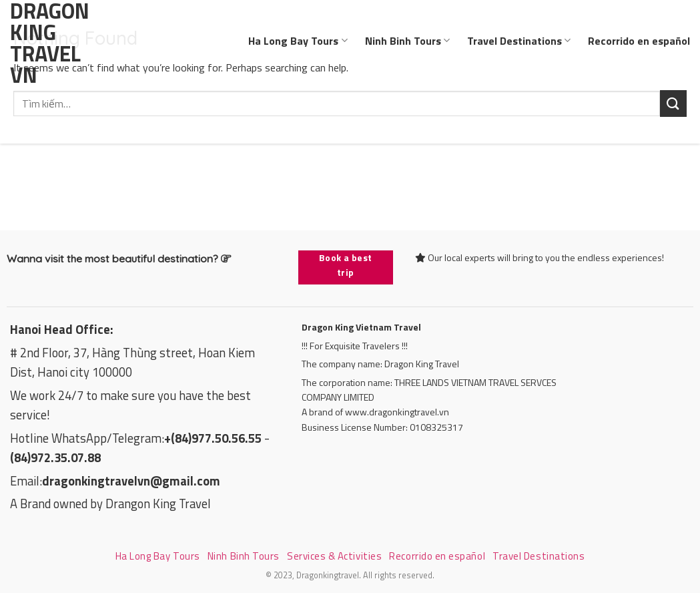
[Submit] (673, 103)
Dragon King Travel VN (47, 43)
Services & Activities (334, 556)
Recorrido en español (639, 41)
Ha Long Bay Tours (298, 41)
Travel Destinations (519, 41)
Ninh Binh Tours (407, 41)
